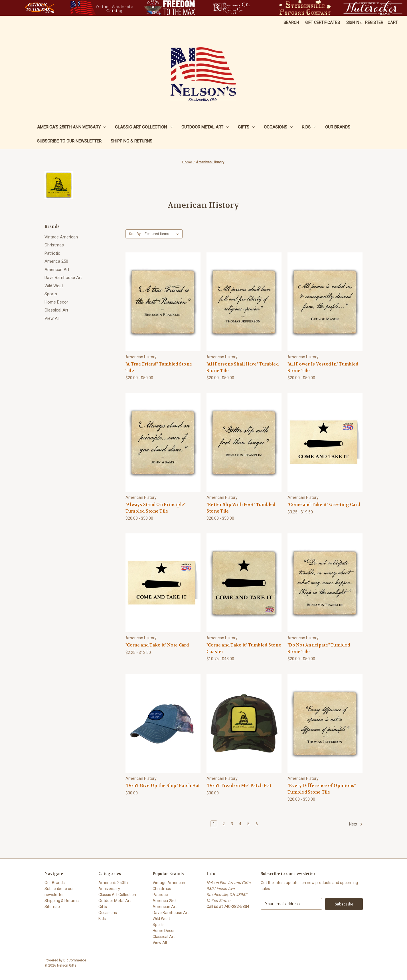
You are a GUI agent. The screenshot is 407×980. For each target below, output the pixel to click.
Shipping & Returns (131, 141)
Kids (309, 127)
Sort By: (135, 234)
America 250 (56, 261)
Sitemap (52, 907)
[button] (40, 8)
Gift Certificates (323, 23)
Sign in (353, 23)
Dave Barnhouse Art (63, 278)
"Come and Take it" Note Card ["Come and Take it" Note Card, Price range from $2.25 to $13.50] (157, 645)
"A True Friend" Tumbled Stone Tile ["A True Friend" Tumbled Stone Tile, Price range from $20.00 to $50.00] (159, 367)
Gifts (246, 127)
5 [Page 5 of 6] (248, 824)
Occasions (278, 127)
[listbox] (163, 234)
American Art (57, 270)
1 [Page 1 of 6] (214, 824)
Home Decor (56, 302)
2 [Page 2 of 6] (224, 824)
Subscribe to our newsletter (69, 141)
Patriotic (52, 253)
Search (291, 23)
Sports (51, 294)
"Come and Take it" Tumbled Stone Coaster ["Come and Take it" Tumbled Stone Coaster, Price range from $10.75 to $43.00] (244, 648)
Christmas (54, 245)
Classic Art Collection (144, 127)
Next (356, 824)
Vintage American (61, 237)
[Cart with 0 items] (393, 23)
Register (374, 23)
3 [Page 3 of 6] (232, 824)
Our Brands (338, 127)
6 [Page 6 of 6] (257, 824)
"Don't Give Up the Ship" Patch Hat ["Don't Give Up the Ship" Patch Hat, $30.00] (163, 786)
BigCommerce (75, 960)
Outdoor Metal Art (205, 127)
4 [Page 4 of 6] (240, 824)
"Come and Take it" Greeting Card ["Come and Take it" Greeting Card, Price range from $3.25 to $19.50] (324, 505)
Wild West (54, 286)
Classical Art (56, 310)
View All (52, 318)
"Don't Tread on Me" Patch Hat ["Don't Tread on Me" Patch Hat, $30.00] (239, 786)
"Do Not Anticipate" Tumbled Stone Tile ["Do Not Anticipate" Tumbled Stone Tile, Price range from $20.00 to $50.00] (319, 648)
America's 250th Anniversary (72, 127)
